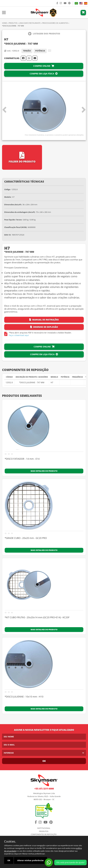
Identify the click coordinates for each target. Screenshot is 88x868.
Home (5, 23)
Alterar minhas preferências (30, 860)
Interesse (9, 753)
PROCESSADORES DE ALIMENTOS (55, 23)
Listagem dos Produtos (44, 34)
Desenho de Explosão (44, 327)
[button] (84, 110)
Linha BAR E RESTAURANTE (30, 23)
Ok (44, 761)
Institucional (44, 828)
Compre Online (44, 66)
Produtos (13, 23)
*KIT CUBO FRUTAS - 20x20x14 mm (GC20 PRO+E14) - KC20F (37, 618)
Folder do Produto (22, 157)
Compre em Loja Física (44, 74)
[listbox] (44, 753)
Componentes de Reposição (44, 834)
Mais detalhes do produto (44, 471)
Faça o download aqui (19, 335)
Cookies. (10, 841)
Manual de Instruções (44, 320)
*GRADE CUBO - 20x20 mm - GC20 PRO (26, 538)
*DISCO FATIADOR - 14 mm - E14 (22, 459)
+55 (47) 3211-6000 (44, 789)
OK (9, 860)
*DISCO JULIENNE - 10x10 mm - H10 (24, 697)
